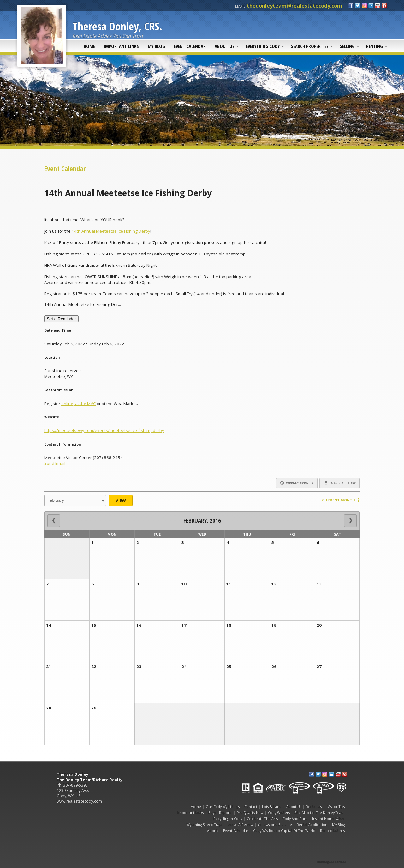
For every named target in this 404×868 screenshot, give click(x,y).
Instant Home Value (328, 819)
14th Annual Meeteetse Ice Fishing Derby (111, 231)
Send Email (55, 463)
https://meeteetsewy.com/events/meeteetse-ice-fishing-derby (104, 430)
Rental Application (312, 825)
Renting (374, 46)
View (121, 500)
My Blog (156, 46)
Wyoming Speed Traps (205, 825)
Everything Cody (263, 46)
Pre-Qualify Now (250, 813)
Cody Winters (279, 813)
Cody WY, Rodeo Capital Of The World (284, 831)
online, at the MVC (78, 404)
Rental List (314, 807)
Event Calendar (190, 46)
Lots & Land (272, 807)
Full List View (340, 483)
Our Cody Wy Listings (223, 807)
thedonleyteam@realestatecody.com (294, 6)
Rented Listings (332, 831)
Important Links (121, 46)
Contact (251, 807)
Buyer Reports (220, 813)
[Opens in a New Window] (331, 853)
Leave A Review (240, 825)
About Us (225, 46)
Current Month (341, 500)
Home (89, 46)
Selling (347, 46)
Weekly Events (297, 483)
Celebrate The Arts (262, 819)
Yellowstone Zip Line (275, 825)
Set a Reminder (61, 319)
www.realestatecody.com (79, 801)
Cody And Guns (295, 819)
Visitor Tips (336, 807)
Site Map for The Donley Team (320, 813)
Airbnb (213, 831)
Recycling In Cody (228, 819)
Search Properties (310, 46)
